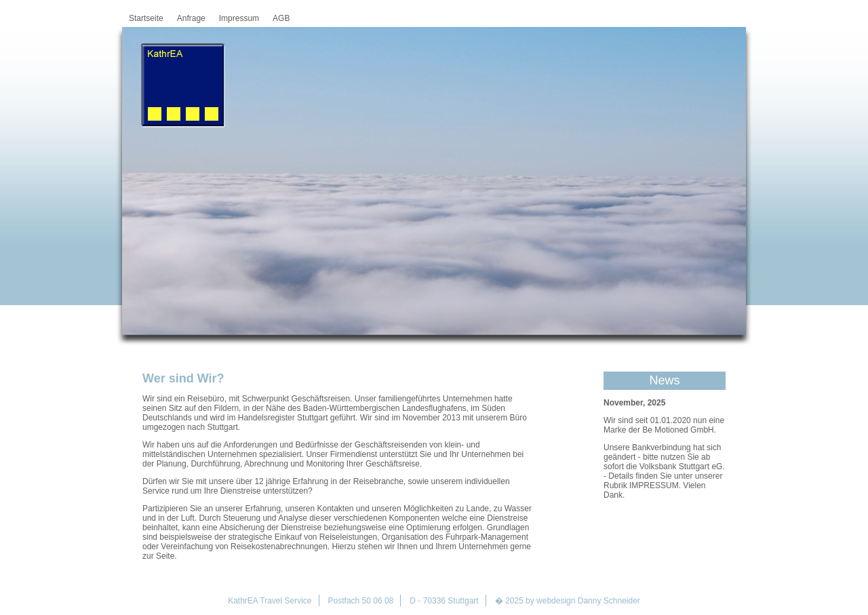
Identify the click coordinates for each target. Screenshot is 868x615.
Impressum (239, 18)
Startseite (146, 18)
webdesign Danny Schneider (588, 601)
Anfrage (191, 18)
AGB (281, 18)
